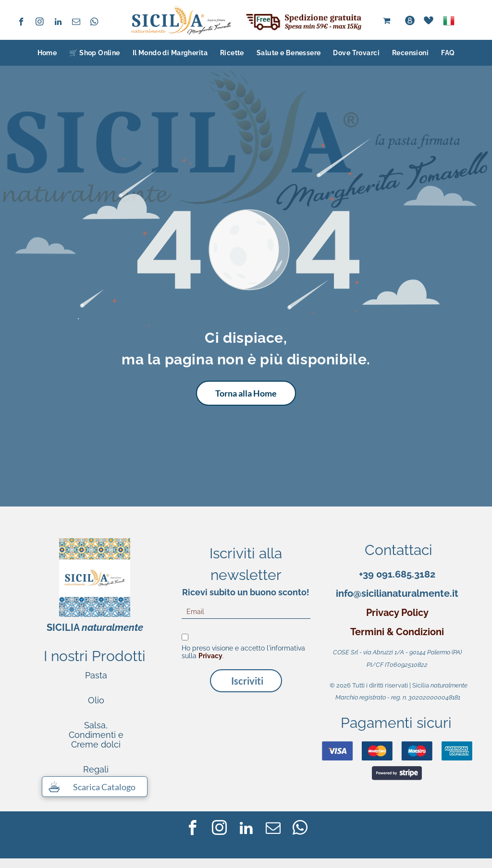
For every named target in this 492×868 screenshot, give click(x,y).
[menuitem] (47, 53)
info (344, 593)
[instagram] (40, 23)
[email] (76, 23)
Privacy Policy (397, 613)
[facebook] (21, 23)
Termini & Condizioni (397, 632)
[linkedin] (58, 23)
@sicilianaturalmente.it (406, 593)
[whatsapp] (94, 23)
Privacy (210, 656)
